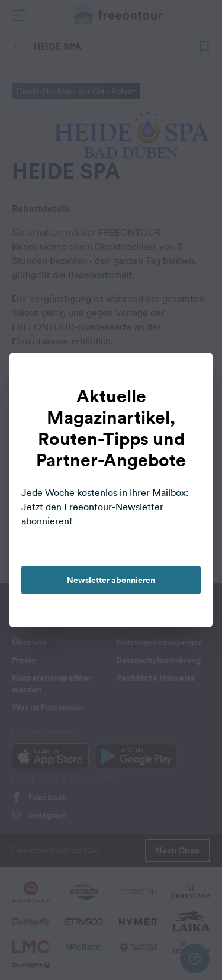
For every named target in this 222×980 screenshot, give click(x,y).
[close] (191, 374)
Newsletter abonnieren (111, 580)
